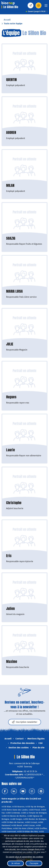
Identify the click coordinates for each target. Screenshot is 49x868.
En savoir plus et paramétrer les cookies (24, 857)
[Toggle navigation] (46, 6)
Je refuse (16, 863)
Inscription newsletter (25, 722)
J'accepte (34, 863)
